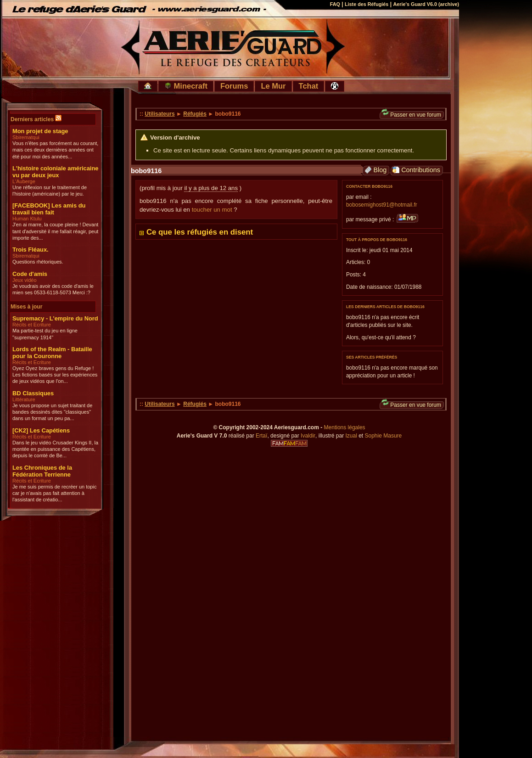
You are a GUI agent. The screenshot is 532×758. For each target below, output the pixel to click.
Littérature (24, 399)
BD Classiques (33, 393)
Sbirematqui (26, 137)
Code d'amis (30, 274)
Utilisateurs (160, 114)
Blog (375, 170)
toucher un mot (212, 210)
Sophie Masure (384, 436)
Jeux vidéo (25, 280)
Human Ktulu (27, 219)
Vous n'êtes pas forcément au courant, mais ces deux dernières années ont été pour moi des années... (55, 150)
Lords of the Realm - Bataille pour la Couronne (52, 353)
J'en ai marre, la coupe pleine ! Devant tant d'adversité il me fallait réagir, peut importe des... (55, 231)
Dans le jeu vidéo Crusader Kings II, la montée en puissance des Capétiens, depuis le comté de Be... (55, 449)
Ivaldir (308, 436)
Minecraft (186, 86)
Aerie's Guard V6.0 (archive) (426, 4)
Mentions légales (345, 427)
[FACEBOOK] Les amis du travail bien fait (49, 209)
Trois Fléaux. (31, 250)
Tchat (309, 86)
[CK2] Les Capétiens (41, 430)
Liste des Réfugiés (367, 4)
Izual (351, 436)
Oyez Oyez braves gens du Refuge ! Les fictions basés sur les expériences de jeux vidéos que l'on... (55, 375)
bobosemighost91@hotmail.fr (382, 205)
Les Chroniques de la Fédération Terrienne (42, 471)
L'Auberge (24, 181)
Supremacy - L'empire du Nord (55, 318)
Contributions (416, 170)
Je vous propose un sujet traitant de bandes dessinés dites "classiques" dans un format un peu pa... (52, 412)
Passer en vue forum (411, 115)
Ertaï (261, 436)
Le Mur (273, 86)
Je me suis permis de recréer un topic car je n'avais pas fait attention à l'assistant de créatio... (54, 493)
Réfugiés (195, 114)
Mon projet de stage (40, 131)
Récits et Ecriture (32, 325)
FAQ (335, 4)
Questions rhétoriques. (38, 262)
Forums (234, 86)
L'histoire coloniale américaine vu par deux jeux (55, 172)
